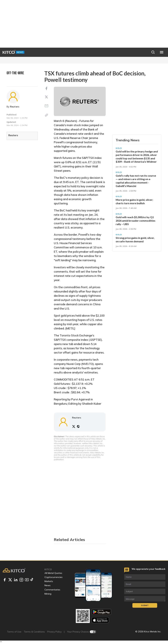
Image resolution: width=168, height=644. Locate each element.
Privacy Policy (54, 632)
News (47, 585)
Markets (49, 581)
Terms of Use (14, 632)
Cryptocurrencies (53, 577)
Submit (145, 605)
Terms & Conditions (34, 632)
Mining (48, 594)
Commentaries (52, 590)
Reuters (15, 107)
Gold (119, 148)
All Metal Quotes (53, 573)
